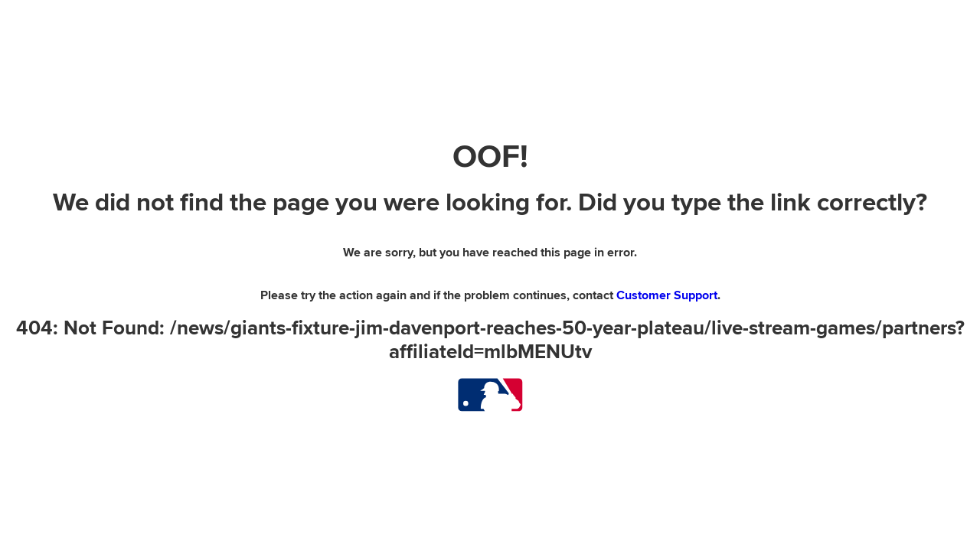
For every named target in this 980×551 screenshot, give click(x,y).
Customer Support (667, 295)
